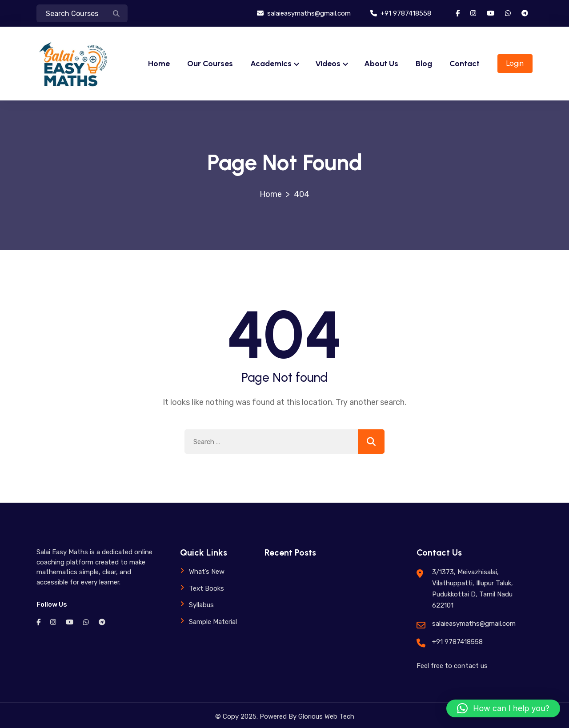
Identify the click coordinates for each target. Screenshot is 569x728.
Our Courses (210, 64)
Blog (424, 64)
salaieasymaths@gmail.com (304, 13)
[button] (503, 708)
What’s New (207, 572)
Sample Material (213, 622)
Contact (465, 64)
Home (159, 64)
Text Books (206, 588)
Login (515, 63)
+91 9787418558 (401, 13)
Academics (271, 64)
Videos (328, 64)
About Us (381, 64)
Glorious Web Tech (325, 716)
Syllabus (201, 605)
